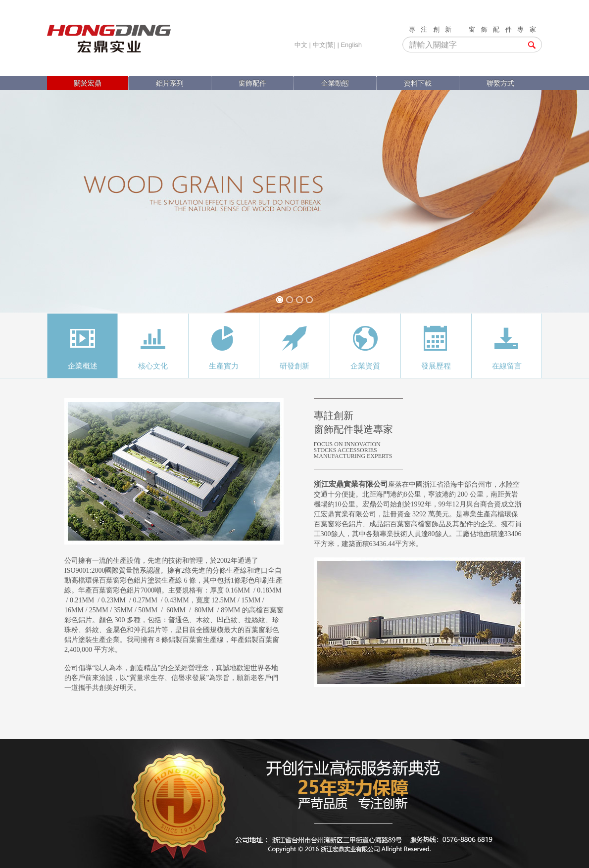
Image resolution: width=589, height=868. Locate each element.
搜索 (532, 45)
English (351, 45)
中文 (301, 45)
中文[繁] (324, 45)
